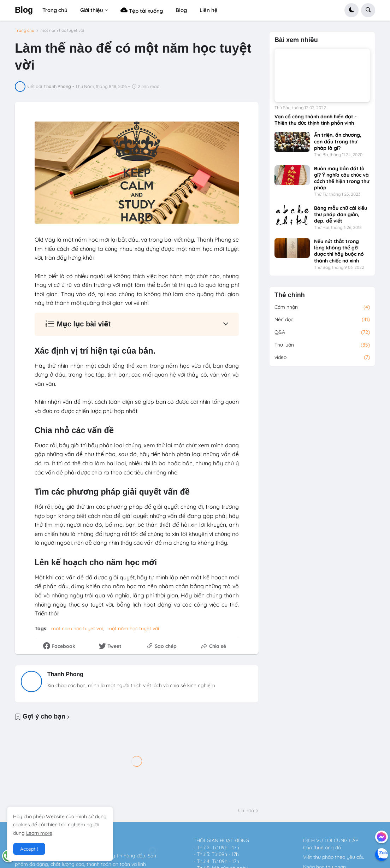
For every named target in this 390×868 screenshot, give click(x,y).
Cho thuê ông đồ (322, 848)
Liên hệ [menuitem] (209, 10)
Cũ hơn (246, 810)
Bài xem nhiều (296, 40)
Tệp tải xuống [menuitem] (142, 10)
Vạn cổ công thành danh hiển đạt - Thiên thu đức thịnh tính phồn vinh (316, 120)
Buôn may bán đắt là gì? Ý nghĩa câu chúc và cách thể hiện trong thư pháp (342, 178)
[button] (351, 10)
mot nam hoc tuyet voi (62, 30)
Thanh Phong (65, 674)
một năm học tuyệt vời (133, 628)
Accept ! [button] (29, 849)
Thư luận (322, 345)
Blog (24, 10)
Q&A (322, 332)
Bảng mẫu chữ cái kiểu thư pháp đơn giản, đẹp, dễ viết (341, 214)
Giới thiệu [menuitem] (92, 10)
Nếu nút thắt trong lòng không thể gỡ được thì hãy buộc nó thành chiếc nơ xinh (339, 251)
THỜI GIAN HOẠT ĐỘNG (221, 840)
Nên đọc (322, 320)
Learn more (39, 833)
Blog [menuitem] (181, 10)
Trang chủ (25, 30)
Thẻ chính (290, 295)
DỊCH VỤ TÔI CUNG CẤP (331, 840)
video (322, 358)
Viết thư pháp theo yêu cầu (334, 857)
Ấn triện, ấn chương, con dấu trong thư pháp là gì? (338, 141)
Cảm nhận (322, 307)
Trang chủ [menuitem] (55, 10)
